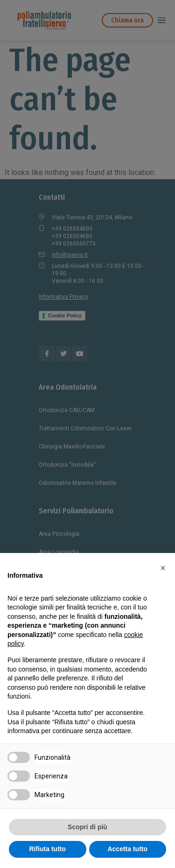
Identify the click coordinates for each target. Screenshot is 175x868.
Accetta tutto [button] (127, 849)
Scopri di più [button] (87, 827)
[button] (163, 568)
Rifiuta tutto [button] (47, 849)
